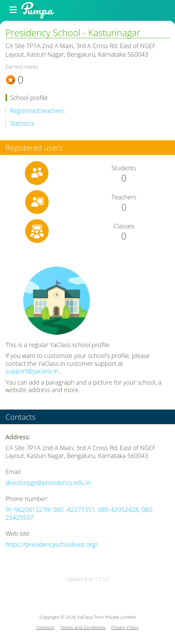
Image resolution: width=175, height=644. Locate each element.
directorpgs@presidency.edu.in (48, 483)
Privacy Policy (125, 627)
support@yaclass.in (32, 371)
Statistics (22, 123)
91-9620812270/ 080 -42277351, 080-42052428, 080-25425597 (80, 513)
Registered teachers (37, 111)
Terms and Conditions (83, 627)
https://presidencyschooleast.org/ (51, 544)
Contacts (45, 627)
